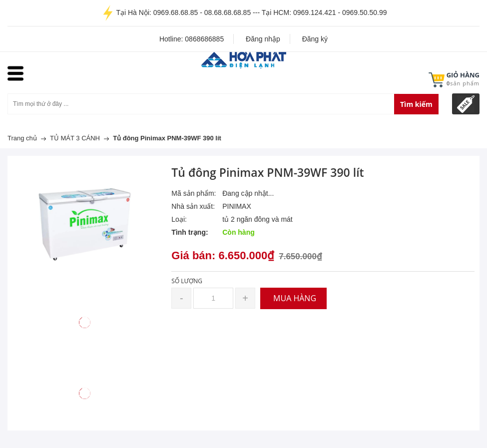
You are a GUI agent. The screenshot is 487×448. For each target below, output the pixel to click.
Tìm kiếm (416, 104)
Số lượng (187, 281)
